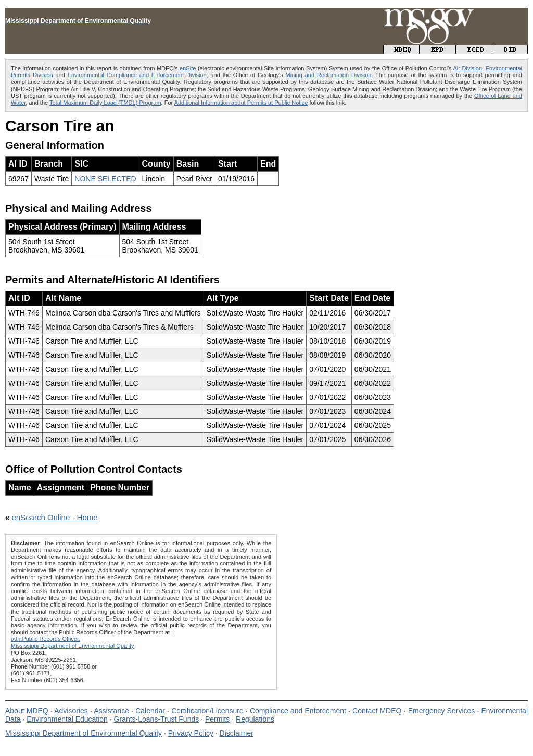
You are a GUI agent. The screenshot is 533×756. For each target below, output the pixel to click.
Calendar (150, 711)
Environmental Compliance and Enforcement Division (137, 75)
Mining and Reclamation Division (329, 75)
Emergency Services (442, 711)
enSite (188, 68)
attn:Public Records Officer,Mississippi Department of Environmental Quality (73, 642)
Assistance (111, 711)
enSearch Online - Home (55, 517)
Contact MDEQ (377, 711)
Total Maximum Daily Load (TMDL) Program (105, 103)
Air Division (467, 68)
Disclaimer (237, 733)
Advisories (71, 711)
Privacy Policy (191, 733)
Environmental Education (67, 719)
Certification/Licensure (207, 711)
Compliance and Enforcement (298, 711)
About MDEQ (27, 711)
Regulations (255, 719)
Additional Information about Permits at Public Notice (241, 103)
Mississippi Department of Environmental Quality (84, 733)
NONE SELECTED (105, 179)
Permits (217, 719)
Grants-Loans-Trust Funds (157, 719)
